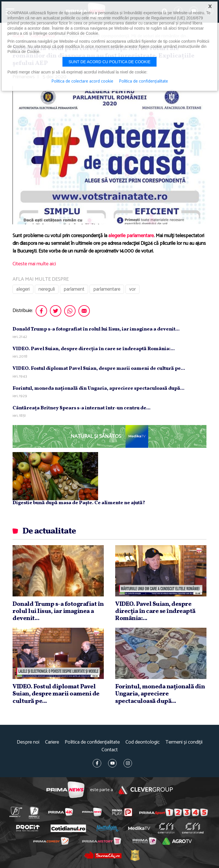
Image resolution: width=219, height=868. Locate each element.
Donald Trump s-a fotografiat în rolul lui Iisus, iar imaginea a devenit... (96, 329)
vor (132, 289)
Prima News (65, 790)
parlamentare (107, 289)
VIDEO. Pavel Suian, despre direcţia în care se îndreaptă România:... (94, 349)
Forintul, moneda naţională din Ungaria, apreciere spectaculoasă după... (99, 388)
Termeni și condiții (184, 742)
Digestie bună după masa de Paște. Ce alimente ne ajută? (79, 503)
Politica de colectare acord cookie (82, 81)
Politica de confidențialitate (92, 742)
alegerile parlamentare (131, 236)
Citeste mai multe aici (34, 264)
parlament (74, 289)
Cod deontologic (143, 742)
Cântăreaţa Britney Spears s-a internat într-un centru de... (82, 408)
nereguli (47, 289)
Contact (110, 750)
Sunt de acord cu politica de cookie (109, 62)
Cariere (52, 742)
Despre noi (28, 742)
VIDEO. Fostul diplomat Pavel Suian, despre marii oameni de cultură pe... (99, 369)
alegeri (23, 289)
